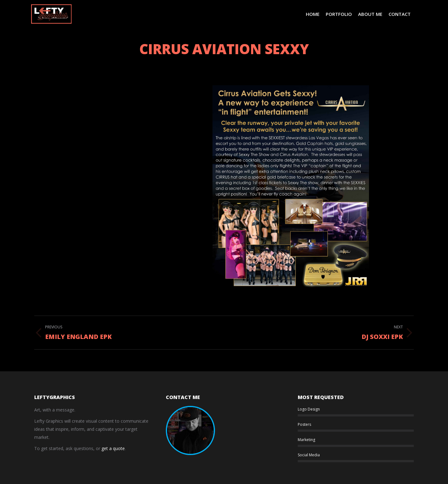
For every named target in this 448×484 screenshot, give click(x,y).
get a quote (113, 448)
